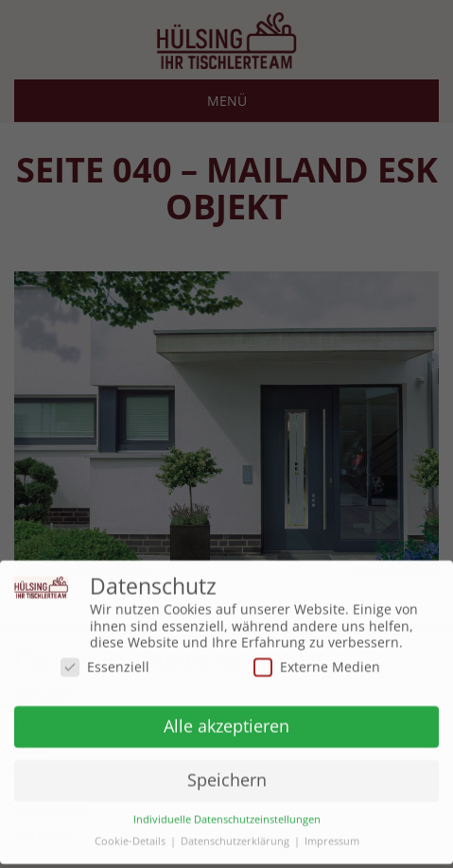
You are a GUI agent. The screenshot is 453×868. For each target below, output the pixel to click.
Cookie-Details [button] (130, 837)
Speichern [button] (227, 775)
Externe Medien (317, 661)
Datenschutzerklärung (235, 837)
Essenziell (105, 661)
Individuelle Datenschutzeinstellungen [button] (227, 816)
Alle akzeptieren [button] (226, 721)
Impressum (332, 837)
